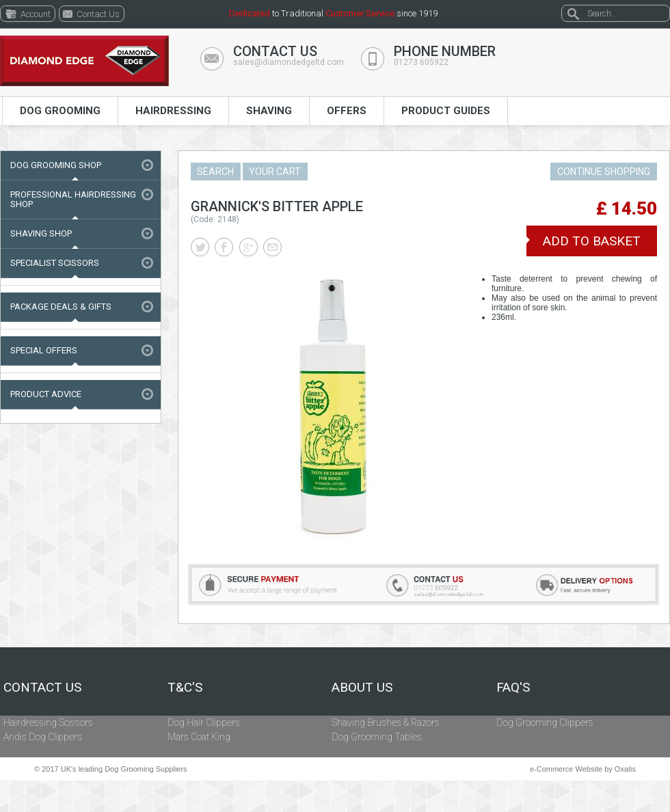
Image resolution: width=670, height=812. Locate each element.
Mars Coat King (199, 737)
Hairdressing (173, 111)
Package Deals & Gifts (61, 307)
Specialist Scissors (55, 263)
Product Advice (46, 394)
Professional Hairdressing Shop (73, 199)
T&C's (185, 688)
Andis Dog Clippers (43, 737)
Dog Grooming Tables (377, 737)
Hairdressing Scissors (48, 722)
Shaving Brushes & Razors (386, 722)
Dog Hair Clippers (204, 722)
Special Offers (44, 350)
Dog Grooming (60, 111)
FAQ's (513, 688)
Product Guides (446, 111)
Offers (347, 111)
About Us (362, 688)
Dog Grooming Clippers (545, 722)
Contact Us (42, 688)
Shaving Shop (41, 233)
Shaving (269, 111)
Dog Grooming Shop (56, 165)
